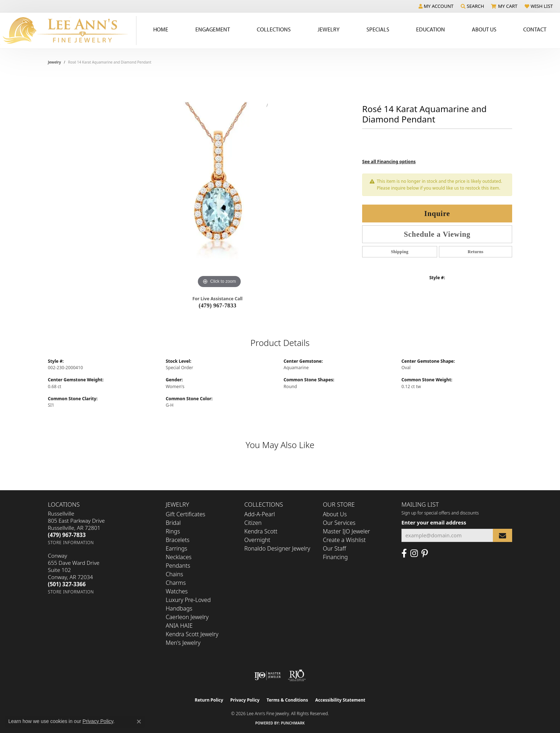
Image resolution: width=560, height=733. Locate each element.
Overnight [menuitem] (257, 540)
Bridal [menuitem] (173, 523)
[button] (436, 6)
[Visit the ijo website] (268, 676)
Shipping (399, 252)
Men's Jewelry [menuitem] (183, 643)
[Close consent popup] (139, 722)
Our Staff (334, 548)
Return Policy (209, 700)
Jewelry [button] (329, 29)
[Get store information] (71, 543)
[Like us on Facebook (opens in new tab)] (404, 553)
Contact (535, 29)
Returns (475, 252)
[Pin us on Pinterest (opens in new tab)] (425, 553)
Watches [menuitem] (177, 591)
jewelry (54, 62)
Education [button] (431, 29)
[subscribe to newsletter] (502, 535)
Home (161, 29)
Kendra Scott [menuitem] (261, 531)
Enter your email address (434, 522)
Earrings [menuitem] (176, 548)
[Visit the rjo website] (297, 676)
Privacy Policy (245, 700)
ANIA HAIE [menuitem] (179, 626)
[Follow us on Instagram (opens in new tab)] (414, 553)
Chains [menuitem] (174, 574)
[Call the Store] (67, 535)
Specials (378, 29)
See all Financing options (389, 162)
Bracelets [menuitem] (178, 540)
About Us (335, 514)
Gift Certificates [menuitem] (186, 514)
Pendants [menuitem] (178, 566)
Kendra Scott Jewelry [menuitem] (192, 634)
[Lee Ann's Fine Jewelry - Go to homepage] (68, 31)
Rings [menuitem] (173, 531)
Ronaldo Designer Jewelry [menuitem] (277, 548)
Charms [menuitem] (176, 583)
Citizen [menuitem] (253, 523)
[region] (219, 183)
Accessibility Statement (340, 700)
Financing (335, 557)
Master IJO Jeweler (346, 531)
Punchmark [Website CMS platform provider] (293, 723)
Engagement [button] (213, 29)
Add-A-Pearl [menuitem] (260, 514)
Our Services (339, 523)
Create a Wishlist (344, 540)
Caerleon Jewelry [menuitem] (187, 617)
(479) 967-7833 (217, 305)
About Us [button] (484, 29)
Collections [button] (274, 29)
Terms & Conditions (287, 700)
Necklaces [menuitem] (179, 557)
